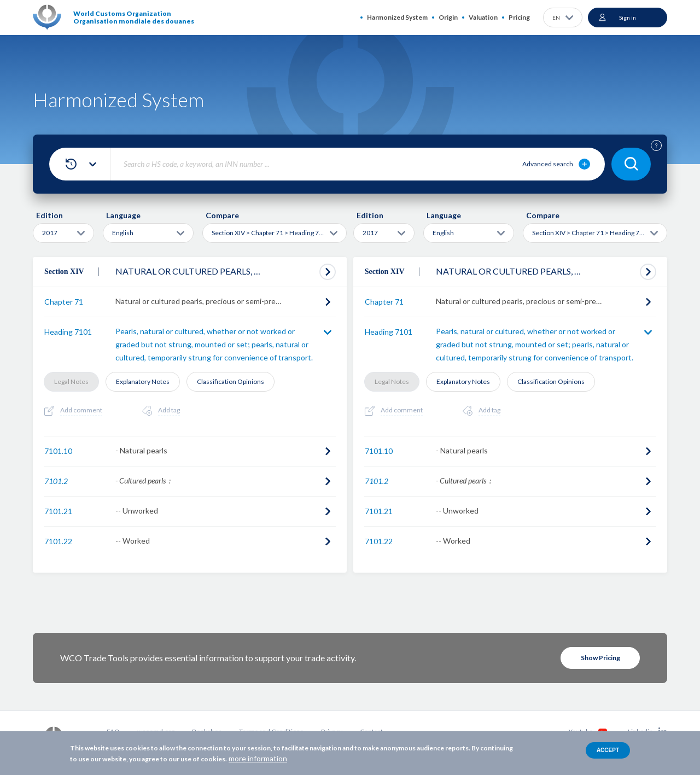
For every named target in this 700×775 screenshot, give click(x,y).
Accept (608, 750)
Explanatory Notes (143, 381)
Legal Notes (71, 381)
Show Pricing (600, 658)
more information (258, 758)
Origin (448, 17)
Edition (49, 215)
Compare (222, 215)
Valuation (483, 17)
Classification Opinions (231, 381)
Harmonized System (397, 17)
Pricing (519, 17)
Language (123, 215)
